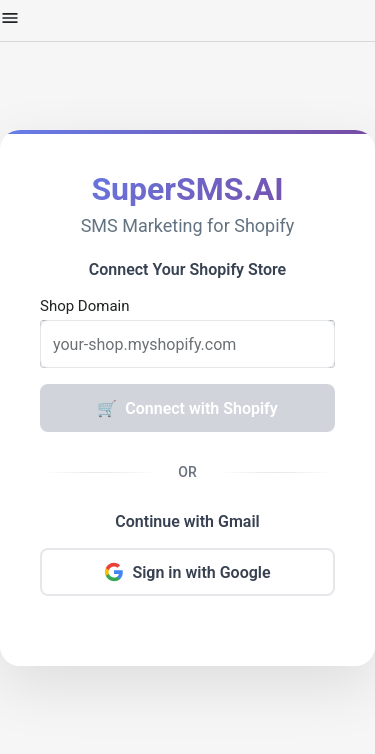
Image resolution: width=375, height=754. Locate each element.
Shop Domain (85, 306)
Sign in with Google (187, 572)
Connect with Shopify (187, 408)
